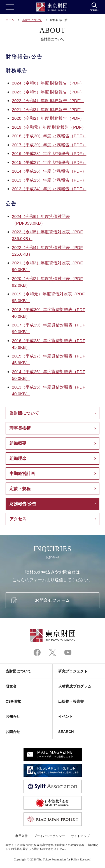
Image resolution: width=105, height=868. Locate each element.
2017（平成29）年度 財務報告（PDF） (49, 145)
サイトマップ (80, 836)
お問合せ (13, 732)
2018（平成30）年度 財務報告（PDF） (49, 136)
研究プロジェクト (73, 671)
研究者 (11, 686)
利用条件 (22, 836)
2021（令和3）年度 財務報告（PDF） (48, 110)
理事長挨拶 (20, 428)
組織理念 (18, 458)
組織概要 (18, 443)
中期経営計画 (22, 473)
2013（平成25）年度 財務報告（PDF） (49, 180)
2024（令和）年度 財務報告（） (48, 83)
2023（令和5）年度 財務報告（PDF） (48, 92)
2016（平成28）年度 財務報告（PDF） (49, 153)
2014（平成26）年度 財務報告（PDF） (49, 171)
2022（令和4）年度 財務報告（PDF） (48, 101)
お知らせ (13, 717)
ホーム (10, 20)
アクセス (18, 519)
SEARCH (66, 732)
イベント (66, 717)
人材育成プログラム (75, 686)
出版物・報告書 (71, 701)
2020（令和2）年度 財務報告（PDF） (48, 118)
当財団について (32, 20)
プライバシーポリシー (49, 836)
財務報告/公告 (23, 504)
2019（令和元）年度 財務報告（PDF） (49, 127)
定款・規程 (20, 489)
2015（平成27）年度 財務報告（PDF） (49, 162)
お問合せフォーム (52, 600)
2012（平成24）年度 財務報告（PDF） (49, 189)
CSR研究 (13, 701)
